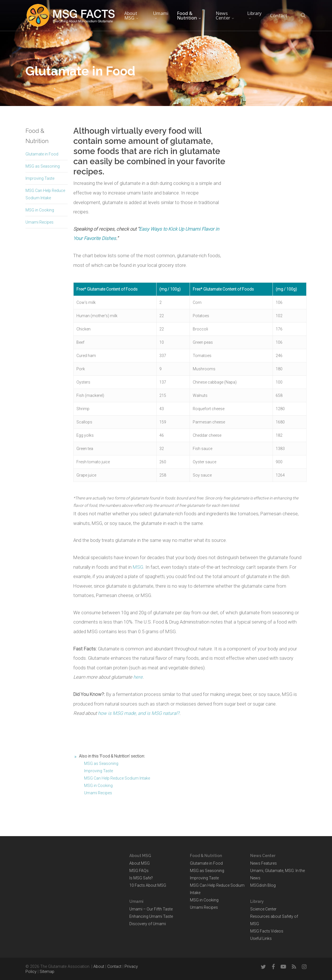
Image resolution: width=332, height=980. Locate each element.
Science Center (263, 909)
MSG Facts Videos (267, 931)
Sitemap (47, 972)
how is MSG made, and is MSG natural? (139, 713)
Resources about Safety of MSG (274, 920)
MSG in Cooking (40, 210)
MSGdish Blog (263, 885)
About (99, 967)
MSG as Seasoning (43, 166)
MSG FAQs (139, 871)
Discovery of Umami (148, 924)
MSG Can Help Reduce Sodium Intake (117, 778)
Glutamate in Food (42, 154)
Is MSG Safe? (141, 878)
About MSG (140, 863)
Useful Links (261, 938)
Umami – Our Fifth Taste (151, 909)
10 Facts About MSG (148, 885)
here (138, 677)
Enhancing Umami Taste (151, 916)
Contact (114, 967)
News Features (264, 863)
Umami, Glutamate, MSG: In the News (278, 874)
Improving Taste (40, 178)
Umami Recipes (39, 222)
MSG (138, 567)
